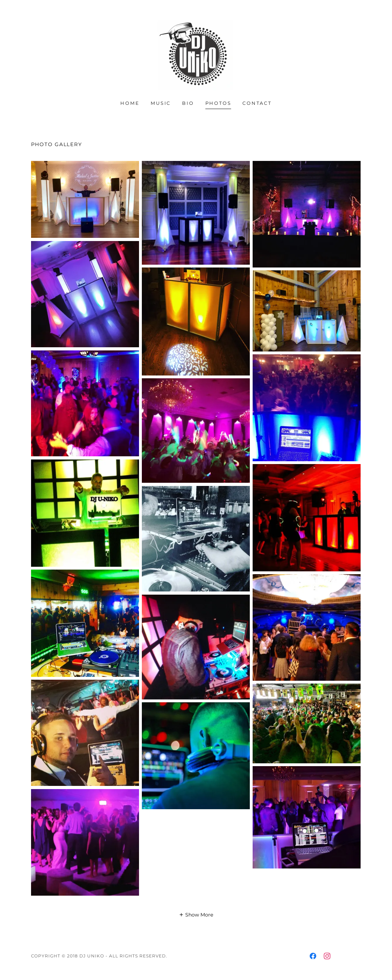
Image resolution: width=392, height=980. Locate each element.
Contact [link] (257, 103)
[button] (196, 915)
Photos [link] (218, 103)
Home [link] (130, 103)
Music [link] (161, 103)
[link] (196, 55)
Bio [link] (188, 103)
